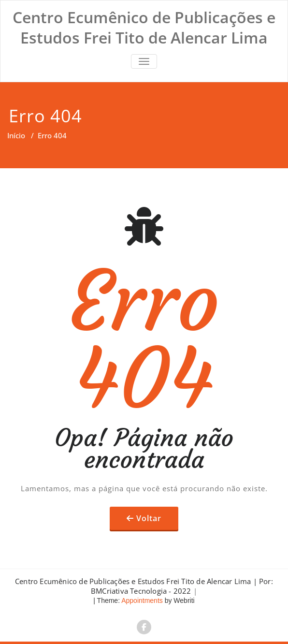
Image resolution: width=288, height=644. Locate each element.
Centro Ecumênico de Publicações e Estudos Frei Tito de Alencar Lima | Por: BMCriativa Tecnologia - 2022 (144, 586)
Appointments (141, 600)
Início (16, 135)
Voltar (149, 518)
